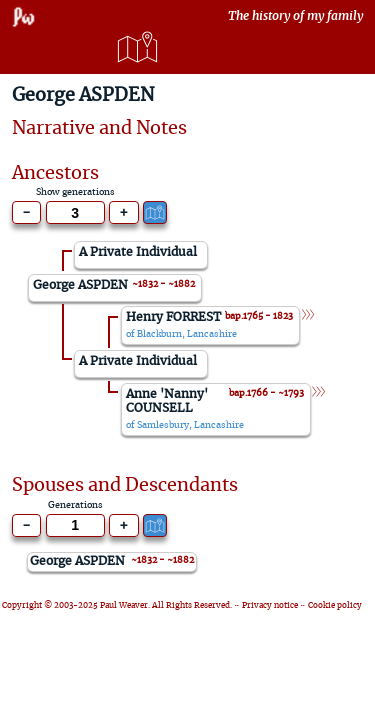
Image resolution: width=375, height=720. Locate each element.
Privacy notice (270, 606)
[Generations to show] (75, 213)
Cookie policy (335, 606)
